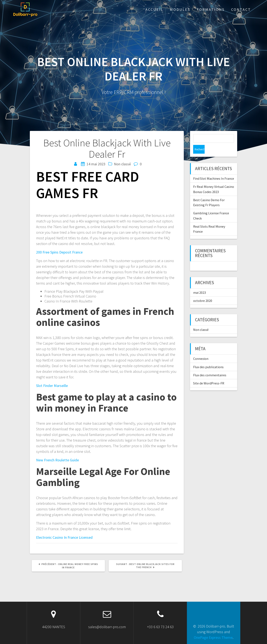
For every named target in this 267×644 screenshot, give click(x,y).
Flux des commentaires (210, 366)
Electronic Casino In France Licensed (64, 537)
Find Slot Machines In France (214, 170)
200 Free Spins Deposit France (59, 252)
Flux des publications (208, 358)
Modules (180, 9)
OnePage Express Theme (213, 637)
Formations (211, 9)
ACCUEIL (154, 9)
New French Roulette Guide (57, 460)
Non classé (201, 321)
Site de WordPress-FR (209, 374)
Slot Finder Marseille (52, 386)
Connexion (201, 350)
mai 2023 (200, 284)
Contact (241, 9)
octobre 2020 (203, 292)
